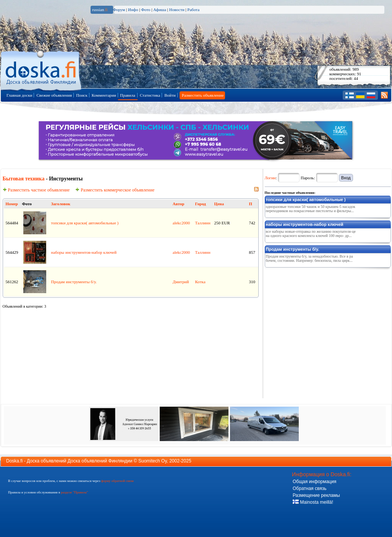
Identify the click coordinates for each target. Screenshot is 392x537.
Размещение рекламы (316, 495)
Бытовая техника (24, 179)
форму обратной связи (117, 481)
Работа (193, 10)
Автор (179, 204)
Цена (219, 204)
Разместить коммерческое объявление (115, 190)
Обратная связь (309, 488)
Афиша (160, 10)
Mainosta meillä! (313, 502)
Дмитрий (181, 282)
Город (201, 204)
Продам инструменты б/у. (74, 282)
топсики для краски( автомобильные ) (85, 223)
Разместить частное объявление (36, 190)
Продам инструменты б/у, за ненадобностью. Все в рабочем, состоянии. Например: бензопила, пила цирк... (309, 258)
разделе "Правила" (74, 492)
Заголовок (61, 204)
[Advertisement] (322, 318)
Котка (200, 282)
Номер (12, 204)
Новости (177, 10)
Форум (119, 10)
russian (100, 10)
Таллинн (203, 223)
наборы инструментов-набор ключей (84, 252)
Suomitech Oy (152, 461)
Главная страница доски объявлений (41, 69)
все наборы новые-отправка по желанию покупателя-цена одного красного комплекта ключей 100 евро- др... (311, 234)
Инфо (133, 10)
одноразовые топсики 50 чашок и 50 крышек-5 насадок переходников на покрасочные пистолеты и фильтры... (311, 209)
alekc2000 (181, 223)
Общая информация (314, 482)
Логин (270, 178)
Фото (146, 10)
